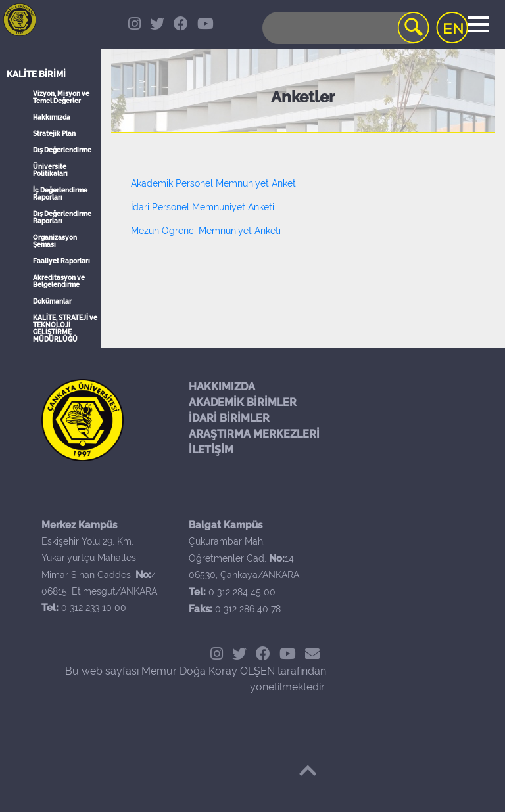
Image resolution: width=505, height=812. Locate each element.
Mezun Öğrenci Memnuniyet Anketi (206, 231)
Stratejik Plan (54, 134)
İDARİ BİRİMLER (229, 418)
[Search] (345, 28)
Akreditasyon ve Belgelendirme (59, 281)
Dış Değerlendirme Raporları (62, 217)
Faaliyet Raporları (61, 261)
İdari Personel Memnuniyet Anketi (203, 207)
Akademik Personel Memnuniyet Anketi (214, 183)
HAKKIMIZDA (222, 387)
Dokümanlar (52, 301)
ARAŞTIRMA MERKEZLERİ (254, 434)
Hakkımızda (52, 117)
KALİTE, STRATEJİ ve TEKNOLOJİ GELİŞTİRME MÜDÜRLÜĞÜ (65, 328)
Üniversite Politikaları (50, 170)
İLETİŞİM (211, 450)
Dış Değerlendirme (62, 150)
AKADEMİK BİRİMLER (243, 402)
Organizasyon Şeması (55, 241)
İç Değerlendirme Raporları (60, 194)
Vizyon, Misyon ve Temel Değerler (61, 97)
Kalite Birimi (36, 74)
